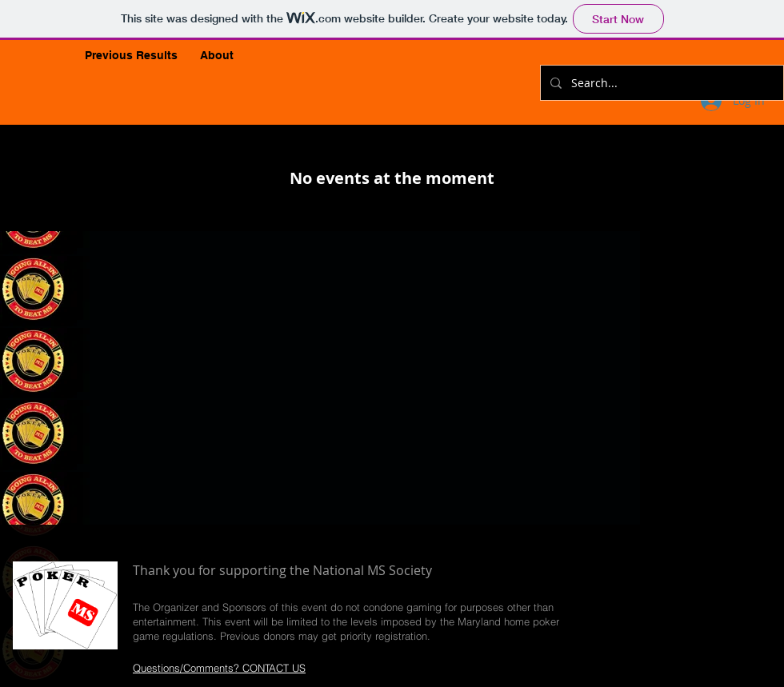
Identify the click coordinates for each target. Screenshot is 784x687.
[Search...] (660, 83)
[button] (131, 56)
